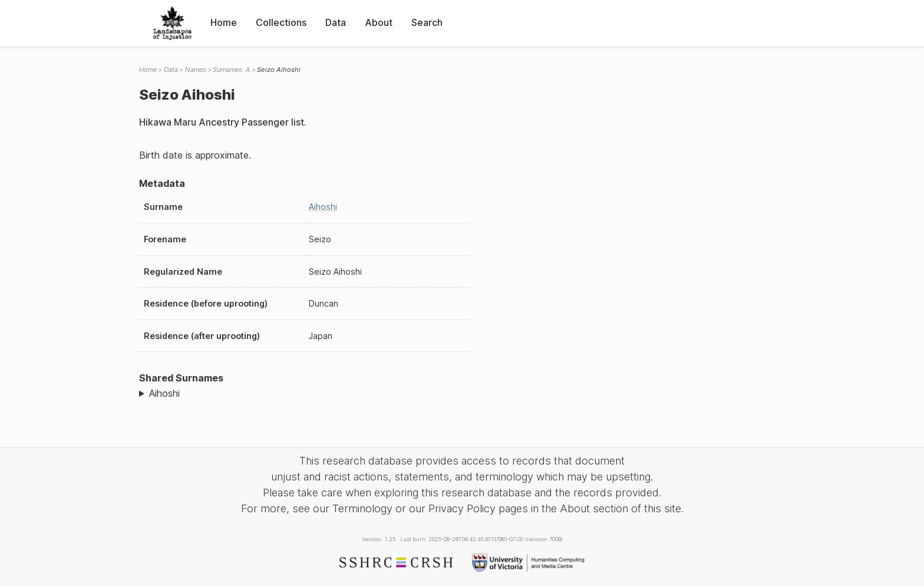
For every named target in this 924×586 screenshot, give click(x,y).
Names (196, 70)
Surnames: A (231, 70)
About (379, 22)
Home (224, 22)
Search (427, 22)
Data (336, 22)
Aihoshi (323, 207)
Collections (281, 22)
